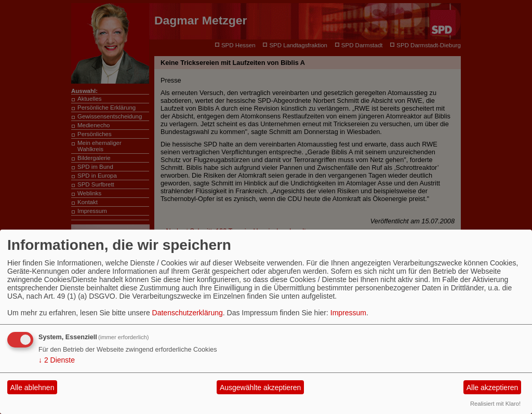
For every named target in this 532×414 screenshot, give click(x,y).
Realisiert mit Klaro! (495, 404)
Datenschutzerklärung (188, 313)
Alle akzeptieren (493, 388)
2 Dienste (57, 360)
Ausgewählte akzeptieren (260, 388)
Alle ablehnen (32, 388)
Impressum (348, 313)
